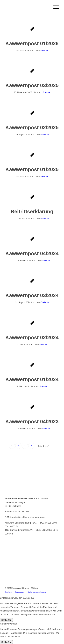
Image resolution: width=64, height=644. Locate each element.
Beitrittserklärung (32, 211)
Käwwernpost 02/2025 (32, 127)
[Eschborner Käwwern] (27, 7)
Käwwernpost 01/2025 (32, 169)
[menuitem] (55, 7)
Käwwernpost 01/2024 (32, 379)
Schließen (6, 620)
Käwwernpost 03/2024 (32, 295)
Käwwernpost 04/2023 (32, 421)
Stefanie (44, 50)
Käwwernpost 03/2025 (32, 85)
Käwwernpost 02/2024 (32, 337)
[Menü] (55, 7)
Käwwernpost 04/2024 (32, 253)
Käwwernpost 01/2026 (32, 43)
